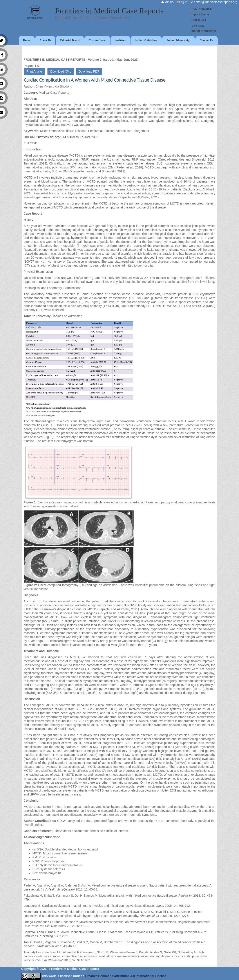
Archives (120, 40)
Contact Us (206, 40)
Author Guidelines (146, 40)
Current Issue (97, 40)
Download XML (61, 71)
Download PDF (89, 71)
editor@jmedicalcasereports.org (214, 2)
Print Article (34, 71)
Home (27, 40)
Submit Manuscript (178, 40)
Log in (183, 2)
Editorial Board (70, 40)
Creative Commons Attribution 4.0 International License (126, 976)
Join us (168, 2)
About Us (45, 40)
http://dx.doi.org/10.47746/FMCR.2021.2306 (68, 137)
